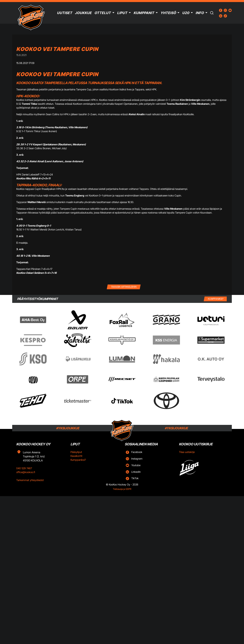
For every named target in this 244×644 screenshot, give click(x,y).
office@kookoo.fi (26, 472)
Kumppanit (144, 13)
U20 (186, 13)
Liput (122, 13)
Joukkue (83, 13)
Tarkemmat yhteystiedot (30, 480)
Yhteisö (168, 13)
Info (200, 13)
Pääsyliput (76, 452)
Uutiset (65, 13)
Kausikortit (76, 456)
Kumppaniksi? (78, 460)
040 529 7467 (24, 468)
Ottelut (103, 13)
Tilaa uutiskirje (187, 452)
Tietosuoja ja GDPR (122, 489)
